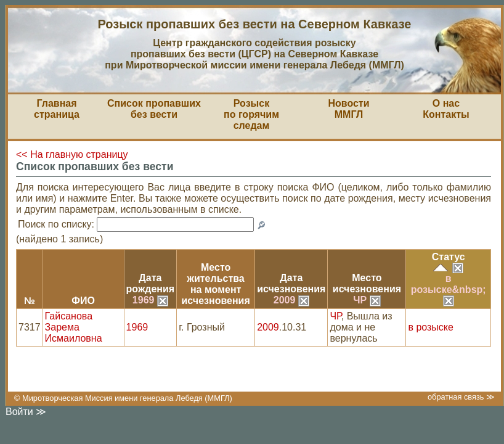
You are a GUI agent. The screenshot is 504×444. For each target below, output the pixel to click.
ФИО (83, 301)
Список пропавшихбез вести (154, 109)
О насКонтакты (446, 109)
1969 (150, 300)
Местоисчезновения (367, 283)
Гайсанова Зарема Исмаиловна (74, 327)
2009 (291, 300)
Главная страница (57, 109)
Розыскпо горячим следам (251, 114)
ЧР (367, 300)
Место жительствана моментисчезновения (216, 284)
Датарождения (151, 283)
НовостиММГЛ (348, 109)
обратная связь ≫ (461, 397)
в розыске (430, 327)
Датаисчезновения (291, 283)
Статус (449, 257)
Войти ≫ (26, 412)
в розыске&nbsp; (449, 289)
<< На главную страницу (72, 154)
